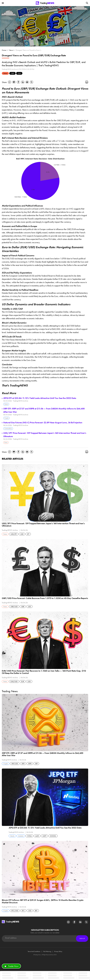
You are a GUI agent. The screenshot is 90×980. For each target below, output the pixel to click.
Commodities (8, 429)
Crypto (6, 418)
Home (4, 50)
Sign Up (82, 939)
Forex (5, 73)
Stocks (6, 404)
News (11, 50)
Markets (21, 836)
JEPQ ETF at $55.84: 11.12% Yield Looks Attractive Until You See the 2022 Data (40, 398)
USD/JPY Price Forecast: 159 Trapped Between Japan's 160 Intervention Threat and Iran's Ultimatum (45, 435)
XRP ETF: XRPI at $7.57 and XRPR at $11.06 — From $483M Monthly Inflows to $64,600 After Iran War (44, 410)
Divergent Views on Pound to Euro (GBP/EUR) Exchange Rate (29, 50)
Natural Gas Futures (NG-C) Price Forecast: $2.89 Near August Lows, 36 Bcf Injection (43, 422)
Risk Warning (47, 951)
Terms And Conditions (34, 951)
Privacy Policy (58, 951)
